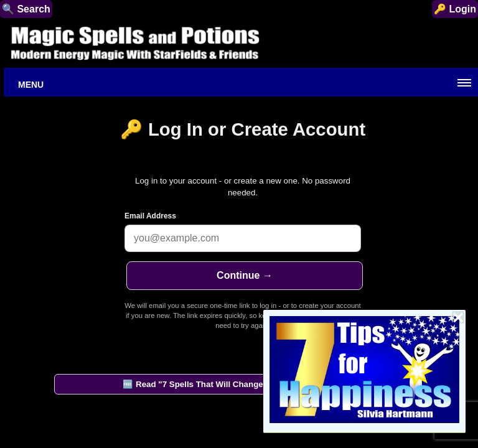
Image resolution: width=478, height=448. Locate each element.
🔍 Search (26, 9)
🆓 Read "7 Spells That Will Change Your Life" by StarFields (241, 384)
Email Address (150, 216)
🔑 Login (455, 9)
